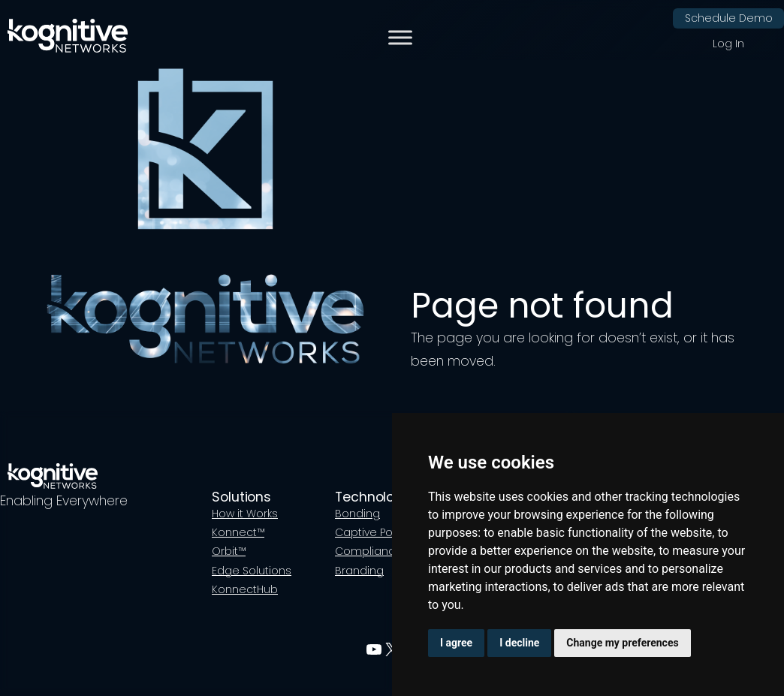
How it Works (245, 514)
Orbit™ (229, 551)
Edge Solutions (252, 571)
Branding (359, 571)
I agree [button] (456, 643)
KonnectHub (245, 589)
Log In (728, 44)
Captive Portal (372, 532)
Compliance (369, 551)
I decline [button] (519, 643)
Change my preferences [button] (622, 643)
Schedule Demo (729, 18)
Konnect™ (238, 532)
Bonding (357, 514)
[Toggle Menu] (400, 38)
